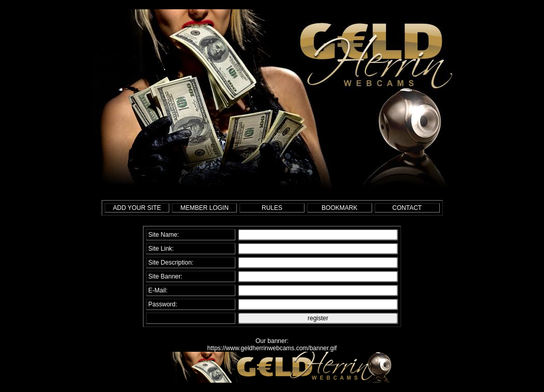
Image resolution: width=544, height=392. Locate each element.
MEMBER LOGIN (205, 208)
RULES (272, 208)
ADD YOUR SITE (137, 208)
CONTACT (407, 208)
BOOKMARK (339, 208)
